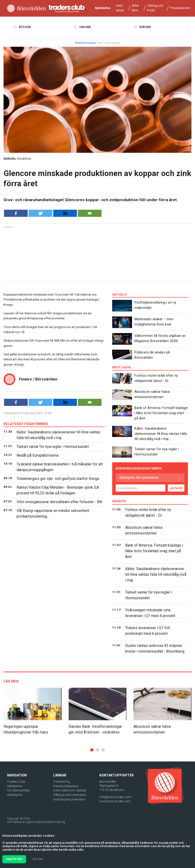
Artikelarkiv (15, 795)
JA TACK (176, 488)
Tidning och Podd (155, 8)
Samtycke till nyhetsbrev (139, 478)
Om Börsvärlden (19, 790)
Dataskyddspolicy (66, 786)
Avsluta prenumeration (69, 799)
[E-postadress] (141, 488)
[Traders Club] (67, 8)
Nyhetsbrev (103, 8)
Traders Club (16, 782)
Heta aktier (120, 8)
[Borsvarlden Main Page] (27, 8)
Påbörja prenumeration (70, 795)
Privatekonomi (180, 8)
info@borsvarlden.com (115, 797)
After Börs (135, 8)
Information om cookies (70, 790)
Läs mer (38, 859)
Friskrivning (62, 782)
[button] (92, 750)
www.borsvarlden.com (115, 801)
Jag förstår (14, 859)
